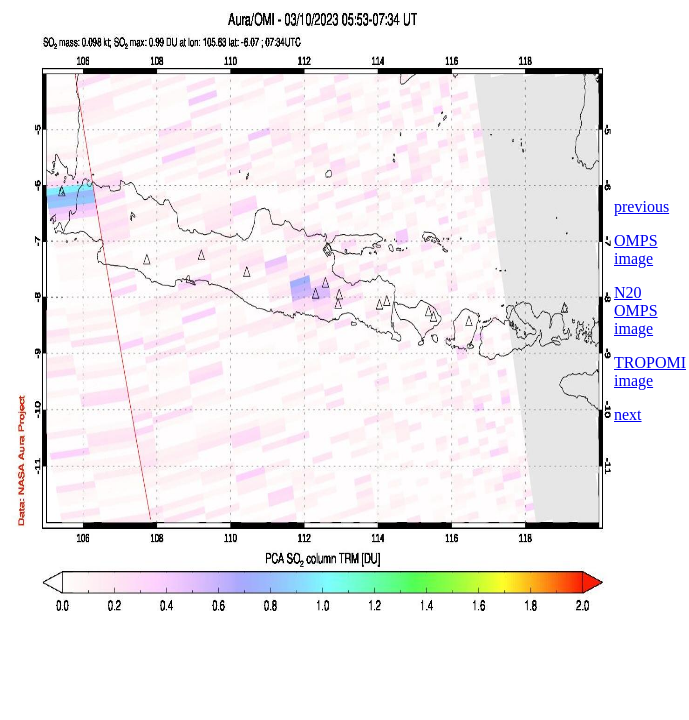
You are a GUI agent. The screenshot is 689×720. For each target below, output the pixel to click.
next (628, 414)
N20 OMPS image (636, 310)
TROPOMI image (650, 371)
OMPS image (636, 249)
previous (641, 206)
